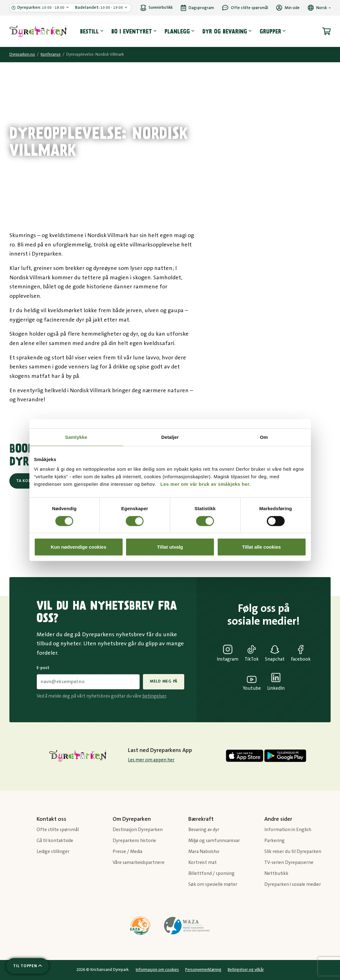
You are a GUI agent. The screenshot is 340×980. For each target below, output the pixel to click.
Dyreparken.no (22, 54)
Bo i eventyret (132, 31)
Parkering (274, 841)
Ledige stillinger (53, 852)
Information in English (288, 830)
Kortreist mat (203, 863)
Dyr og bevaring (225, 31)
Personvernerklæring (203, 970)
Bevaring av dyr (204, 830)
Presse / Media (127, 852)
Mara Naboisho (204, 852)
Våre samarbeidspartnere (139, 863)
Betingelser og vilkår (246, 970)
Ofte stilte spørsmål (58, 830)
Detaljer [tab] (170, 437)
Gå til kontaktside (55, 841)
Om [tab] (264, 437)
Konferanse (51, 54)
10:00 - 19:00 (99, 8)
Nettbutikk (276, 873)
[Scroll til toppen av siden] (28, 966)
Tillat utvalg (170, 547)
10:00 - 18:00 (41, 8)
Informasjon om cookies (157, 970)
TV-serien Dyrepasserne (289, 863)
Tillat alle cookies (261, 547)
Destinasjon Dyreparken (138, 830)
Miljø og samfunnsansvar (214, 841)
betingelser (154, 696)
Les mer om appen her (151, 760)
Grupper (270, 31)
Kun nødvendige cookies (79, 547)
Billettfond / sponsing (211, 873)
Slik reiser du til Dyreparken (293, 852)
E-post (43, 668)
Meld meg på (164, 682)
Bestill (89, 31)
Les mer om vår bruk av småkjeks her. (206, 484)
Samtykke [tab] (76, 437)
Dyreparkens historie (134, 841)
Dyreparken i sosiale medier (293, 884)
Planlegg (177, 31)
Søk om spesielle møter (213, 884)
